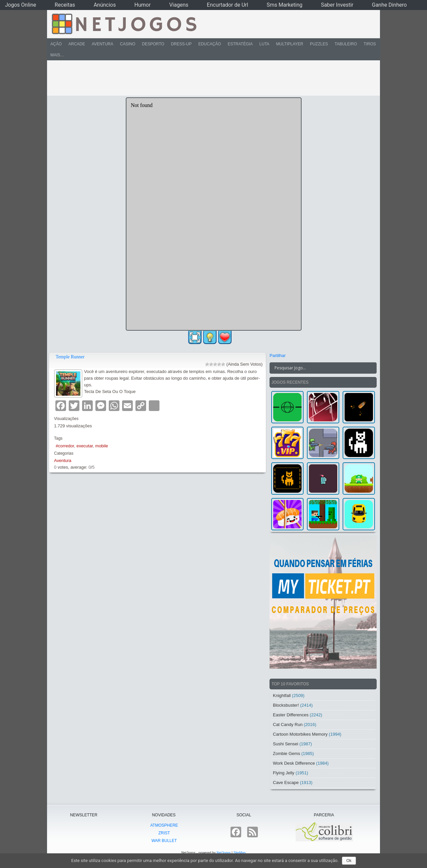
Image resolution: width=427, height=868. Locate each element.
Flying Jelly (284, 773)
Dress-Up (181, 44)
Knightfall (282, 695)
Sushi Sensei (286, 744)
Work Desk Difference (294, 763)
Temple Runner (70, 357)
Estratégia (240, 44)
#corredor (65, 446)
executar (85, 446)
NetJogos (224, 853)
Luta (265, 44)
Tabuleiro (346, 44)
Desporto (153, 44)
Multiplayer (290, 44)
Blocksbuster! (286, 705)
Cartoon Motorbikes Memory (300, 734)
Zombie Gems (287, 753)
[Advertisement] (209, 78)
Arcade (77, 44)
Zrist (164, 833)
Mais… (57, 55)
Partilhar (278, 355)
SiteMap (240, 853)
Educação (209, 44)
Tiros (370, 44)
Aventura (102, 44)
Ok (349, 861)
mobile (102, 446)
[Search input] (319, 368)
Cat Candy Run (288, 724)
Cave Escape (286, 782)
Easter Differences (291, 715)
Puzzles (319, 44)
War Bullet (164, 841)
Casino (127, 44)
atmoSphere (164, 825)
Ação (56, 44)
